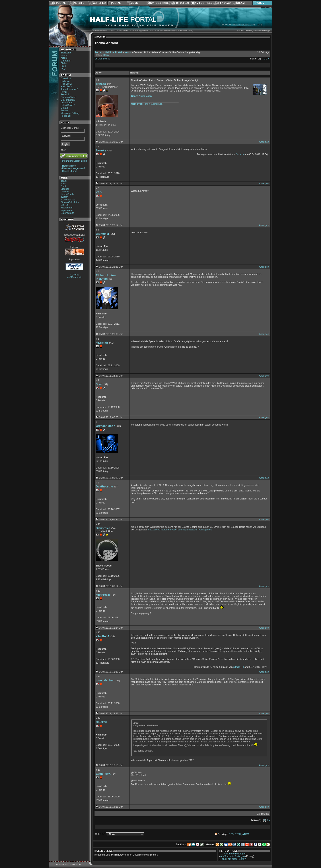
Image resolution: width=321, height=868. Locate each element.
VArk (99, 192)
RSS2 (238, 834)
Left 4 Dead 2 (68, 105)
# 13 (98, 676)
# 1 (98, 80)
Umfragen (66, 61)
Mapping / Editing (70, 113)
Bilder (64, 63)
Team (64, 181)
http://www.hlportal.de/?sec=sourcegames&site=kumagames (180, 530)
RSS (231, 834)
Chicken (102, 722)
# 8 (98, 422)
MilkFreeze (103, 595)
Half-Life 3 (66, 86)
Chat (63, 186)
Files (63, 66)
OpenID (65, 192)
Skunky (101, 150)
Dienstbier (103, 528)
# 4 (98, 230)
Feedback (66, 116)
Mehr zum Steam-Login (75, 161)
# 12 (98, 632)
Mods (134, 3)
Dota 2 (64, 108)
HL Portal (59, 3)
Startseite (66, 53)
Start (99, 384)
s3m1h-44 (103, 636)
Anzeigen (264, 142)
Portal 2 (65, 94)
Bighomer (103, 234)
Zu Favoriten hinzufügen (233, 854)
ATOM (246, 834)
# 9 (98, 483)
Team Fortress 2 (69, 89)
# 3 (98, 188)
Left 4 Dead (223, 3)
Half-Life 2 (99, 3)
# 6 (98, 339)
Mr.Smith (102, 343)
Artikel (64, 58)
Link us (65, 205)
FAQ (63, 69)
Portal (116, 3)
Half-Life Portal (113, 52)
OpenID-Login (70, 171)
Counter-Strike (158, 3)
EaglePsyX (103, 774)
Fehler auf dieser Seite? (233, 859)
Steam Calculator (70, 202)
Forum (260, 3)
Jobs (63, 183)
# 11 (98, 591)
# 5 (98, 271)
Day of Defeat (180, 3)
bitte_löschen (105, 680)
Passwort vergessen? (74, 168)
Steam (240, 3)
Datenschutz (67, 213)
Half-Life (78, 3)
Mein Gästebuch (154, 104)
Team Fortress (202, 3)
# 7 (98, 380)
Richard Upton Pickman (106, 277)
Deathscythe (104, 486)
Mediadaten (67, 208)
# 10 (98, 524)
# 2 (98, 147)
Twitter (64, 197)
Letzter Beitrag (103, 59)
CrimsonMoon (106, 426)
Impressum (67, 210)
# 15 (98, 770)
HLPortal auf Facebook (75, 276)
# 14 (98, 718)
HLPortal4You (68, 200)
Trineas (101, 84)
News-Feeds (68, 194)
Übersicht (66, 78)
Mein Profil (137, 104)
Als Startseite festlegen (233, 856)
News (64, 55)
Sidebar (65, 189)
